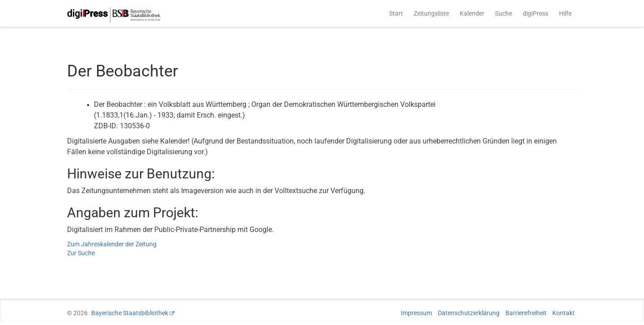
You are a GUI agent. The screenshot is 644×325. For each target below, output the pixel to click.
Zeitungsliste (431, 13)
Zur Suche (81, 253)
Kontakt (563, 313)
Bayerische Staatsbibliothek (130, 313)
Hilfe (565, 13)
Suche (504, 13)
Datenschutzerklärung (469, 313)
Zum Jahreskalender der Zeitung (112, 244)
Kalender (472, 13)
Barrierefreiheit (526, 313)
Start (396, 13)
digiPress (536, 13)
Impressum (416, 313)
